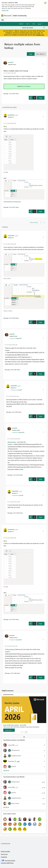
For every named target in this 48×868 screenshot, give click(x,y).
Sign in (28, 24)
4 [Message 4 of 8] (9, 318)
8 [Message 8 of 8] (13, 513)
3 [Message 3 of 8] (10, 673)
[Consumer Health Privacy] (24, 863)
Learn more (5, 10)
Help (34, 24)
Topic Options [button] (40, 54)
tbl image (6, 172)
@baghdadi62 (12, 442)
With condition (7, 278)
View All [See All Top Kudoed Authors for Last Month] (6, 807)
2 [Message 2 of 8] (9, 207)
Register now (40, 35)
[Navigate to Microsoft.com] (6, 16)
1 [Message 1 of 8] (9, 94)
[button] (31, 54)
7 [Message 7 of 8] (13, 475)
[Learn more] (9, 730)
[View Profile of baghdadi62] (11, 115)
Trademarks (4, 857)
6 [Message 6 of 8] (12, 412)
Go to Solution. (26, 86)
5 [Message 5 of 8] (10, 370)
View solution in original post (12, 201)
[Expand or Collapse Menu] (3, 20)
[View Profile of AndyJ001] (11, 62)
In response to (15, 338)
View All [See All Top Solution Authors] (6, 770)
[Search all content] (33, 28)
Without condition (8, 311)
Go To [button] (39, 24)
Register (21, 24)
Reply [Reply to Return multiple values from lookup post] (41, 98)
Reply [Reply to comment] (41, 211)
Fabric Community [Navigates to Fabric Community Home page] (20, 16)
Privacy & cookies (5, 851)
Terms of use (4, 854)
